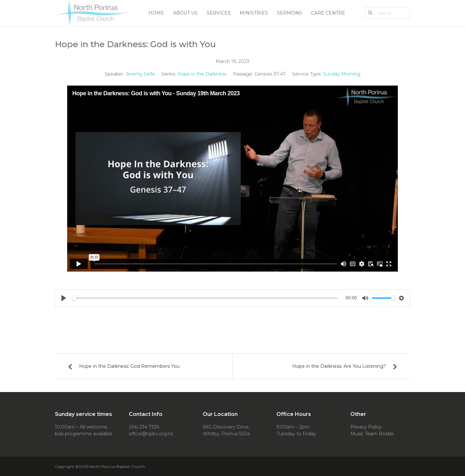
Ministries (254, 13)
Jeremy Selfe (140, 74)
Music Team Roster (372, 434)
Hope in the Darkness (202, 74)
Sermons (289, 13)
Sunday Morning (342, 74)
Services (219, 13)
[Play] (64, 298)
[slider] (205, 298)
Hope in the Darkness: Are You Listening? (339, 366)
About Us (185, 13)
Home (156, 13)
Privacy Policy (366, 427)
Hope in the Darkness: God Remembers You (129, 366)
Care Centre (328, 13)
